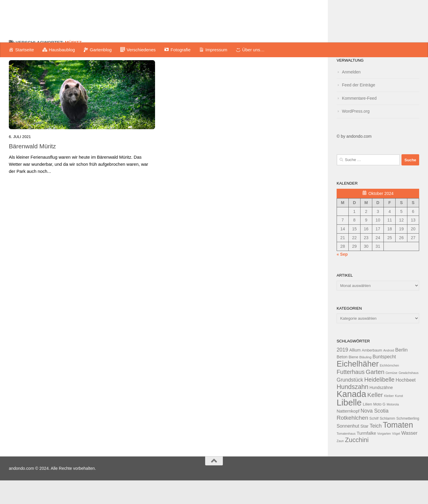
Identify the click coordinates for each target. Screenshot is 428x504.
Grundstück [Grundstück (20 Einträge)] (350, 403)
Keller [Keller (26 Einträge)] (375, 418)
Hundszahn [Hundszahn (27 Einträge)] (353, 411)
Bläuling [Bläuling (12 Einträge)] (365, 381)
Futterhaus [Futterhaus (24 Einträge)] (351, 395)
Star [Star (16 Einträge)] (364, 450)
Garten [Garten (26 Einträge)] (375, 395)
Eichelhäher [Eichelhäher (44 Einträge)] (358, 388)
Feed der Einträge (359, 109)
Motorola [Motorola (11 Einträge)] (393, 428)
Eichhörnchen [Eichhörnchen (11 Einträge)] (390, 389)
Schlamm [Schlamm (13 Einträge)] (387, 442)
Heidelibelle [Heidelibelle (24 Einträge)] (380, 403)
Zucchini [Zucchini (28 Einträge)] (357, 463)
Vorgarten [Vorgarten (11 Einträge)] (384, 457)
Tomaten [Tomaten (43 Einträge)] (398, 449)
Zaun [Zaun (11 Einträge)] (340, 464)
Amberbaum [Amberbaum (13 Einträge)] (372, 374)
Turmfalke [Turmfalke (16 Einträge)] (366, 457)
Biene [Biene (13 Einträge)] (353, 381)
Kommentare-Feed (359, 122)
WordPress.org (356, 135)
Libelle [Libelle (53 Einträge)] (349, 426)
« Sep (342, 278)
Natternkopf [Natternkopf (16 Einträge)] (348, 435)
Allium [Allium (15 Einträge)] (355, 374)
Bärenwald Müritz (32, 170)
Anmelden (351, 96)
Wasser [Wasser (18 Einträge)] (409, 457)
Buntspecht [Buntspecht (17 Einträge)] (384, 380)
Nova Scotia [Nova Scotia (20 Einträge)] (374, 434)
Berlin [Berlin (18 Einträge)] (401, 373)
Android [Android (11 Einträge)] (389, 374)
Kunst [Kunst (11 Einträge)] (399, 419)
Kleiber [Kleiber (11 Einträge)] (389, 419)
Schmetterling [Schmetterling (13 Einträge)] (408, 442)
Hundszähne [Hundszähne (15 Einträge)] (381, 411)
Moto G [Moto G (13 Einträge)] (379, 428)
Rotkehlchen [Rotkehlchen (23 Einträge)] (352, 441)
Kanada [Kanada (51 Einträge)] (351, 418)
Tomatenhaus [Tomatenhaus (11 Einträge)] (346, 457)
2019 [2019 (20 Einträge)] (342, 373)
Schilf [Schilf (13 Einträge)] (374, 442)
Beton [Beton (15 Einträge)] (342, 380)
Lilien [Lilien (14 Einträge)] (368, 428)
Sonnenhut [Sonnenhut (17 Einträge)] (348, 450)
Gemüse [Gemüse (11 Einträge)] (391, 396)
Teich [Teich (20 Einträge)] (376, 449)
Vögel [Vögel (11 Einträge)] (396, 457)
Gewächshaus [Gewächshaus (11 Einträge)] (409, 396)
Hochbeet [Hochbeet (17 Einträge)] (406, 404)
